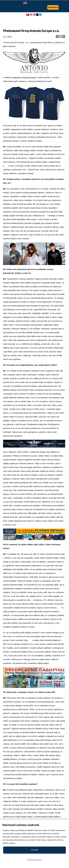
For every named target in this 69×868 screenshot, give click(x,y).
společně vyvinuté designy (24, 77)
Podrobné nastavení (34, 860)
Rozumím (34, 850)
